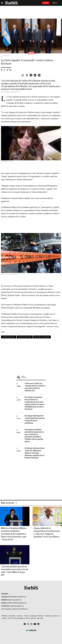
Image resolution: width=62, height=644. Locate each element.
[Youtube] (35, 624)
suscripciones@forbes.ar (17, 606)
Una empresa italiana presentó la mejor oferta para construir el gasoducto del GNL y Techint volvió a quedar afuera (34, 436)
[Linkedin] (38, 624)
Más (34, 377)
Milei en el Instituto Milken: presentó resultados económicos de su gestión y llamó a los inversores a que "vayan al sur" (14, 534)
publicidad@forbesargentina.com (17, 597)
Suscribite (46, 3)
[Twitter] (28, 624)
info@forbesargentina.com (14, 600)
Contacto (20, 616)
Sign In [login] (55, 3)
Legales (4, 618)
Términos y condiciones (52, 616)
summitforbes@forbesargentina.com (16, 603)
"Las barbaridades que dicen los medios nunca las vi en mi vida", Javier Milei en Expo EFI (15, 571)
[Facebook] (25, 624)
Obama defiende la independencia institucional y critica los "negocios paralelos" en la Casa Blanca (47, 533)
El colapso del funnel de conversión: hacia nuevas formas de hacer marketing (35, 420)
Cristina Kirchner (25, 337)
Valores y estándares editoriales (34, 616)
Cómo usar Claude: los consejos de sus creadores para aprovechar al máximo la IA (35, 387)
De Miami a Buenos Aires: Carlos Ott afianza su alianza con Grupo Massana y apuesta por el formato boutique (35, 453)
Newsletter (12, 616)
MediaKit (4, 616)
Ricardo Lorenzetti (42, 337)
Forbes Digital (6, 67)
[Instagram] (31, 624)
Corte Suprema (9, 337)
